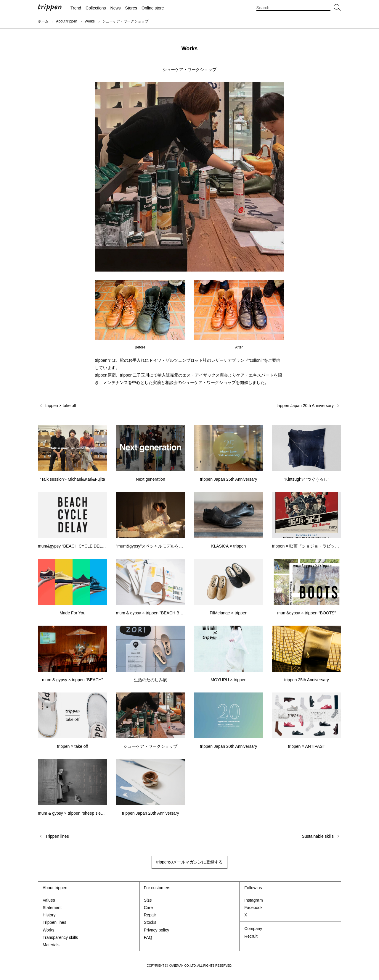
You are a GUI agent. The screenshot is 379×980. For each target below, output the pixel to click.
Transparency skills (60, 937)
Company (253, 929)
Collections (96, 8)
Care (148, 908)
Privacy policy (157, 930)
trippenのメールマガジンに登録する (190, 862)
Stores (131, 8)
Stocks (150, 922)
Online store (153, 8)
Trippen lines (54, 922)
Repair (150, 915)
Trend (76, 8)
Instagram (253, 900)
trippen (50, 7)
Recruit (251, 936)
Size (148, 900)
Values (49, 900)
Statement (52, 908)
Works (90, 21)
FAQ (148, 937)
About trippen (66, 21)
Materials (51, 945)
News (116, 8)
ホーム (43, 21)
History (49, 915)
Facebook (253, 908)
